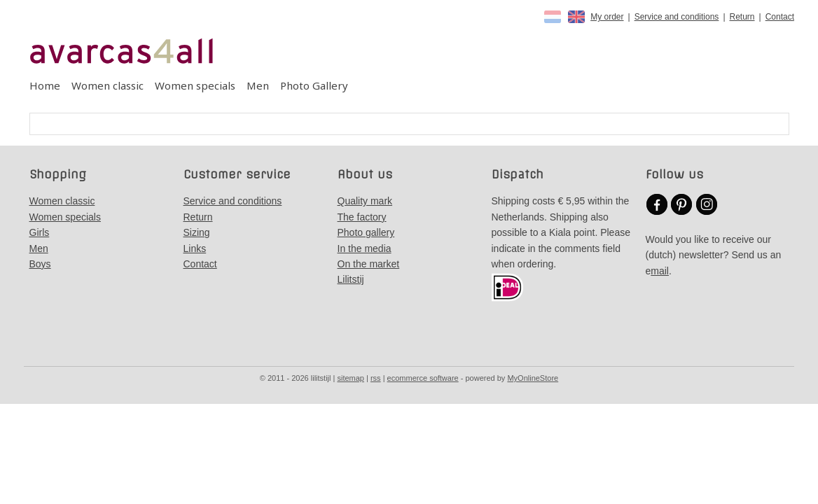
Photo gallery (366, 232)
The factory (362, 217)
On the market (369, 264)
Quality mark (365, 201)
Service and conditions (677, 17)
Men (258, 85)
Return (742, 17)
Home (45, 85)
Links (195, 248)
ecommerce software (423, 378)
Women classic (108, 85)
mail (660, 271)
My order (607, 17)
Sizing (197, 232)
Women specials (195, 85)
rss (376, 378)
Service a (204, 201)
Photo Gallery (314, 85)
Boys (40, 264)
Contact (780, 17)
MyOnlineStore (533, 378)
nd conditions (253, 201)
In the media (365, 248)
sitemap (351, 378)
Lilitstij (351, 279)
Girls (40, 232)
